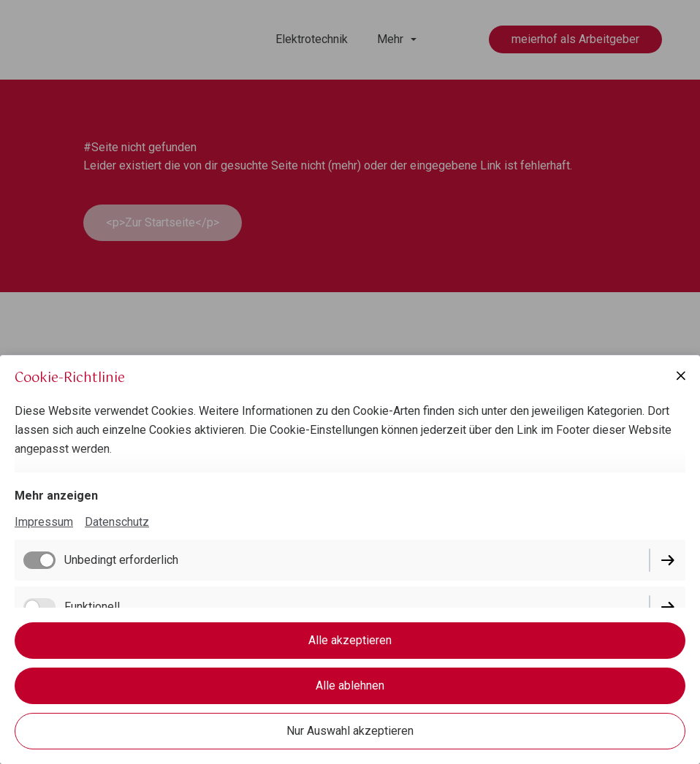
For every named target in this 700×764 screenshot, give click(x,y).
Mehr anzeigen (56, 496)
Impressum (44, 522)
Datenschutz (117, 522)
